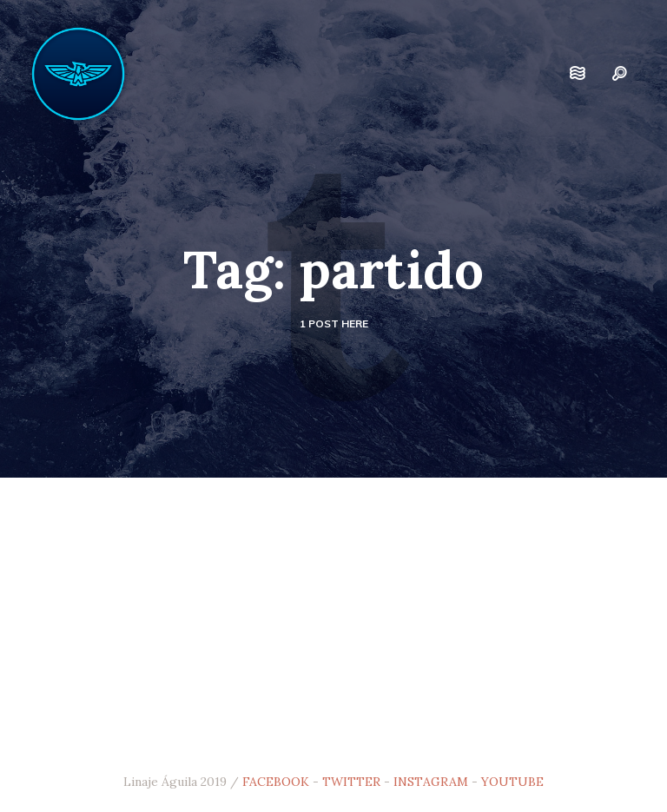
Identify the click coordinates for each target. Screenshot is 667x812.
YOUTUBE (512, 782)
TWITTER (351, 782)
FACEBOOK (276, 782)
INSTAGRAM (431, 782)
